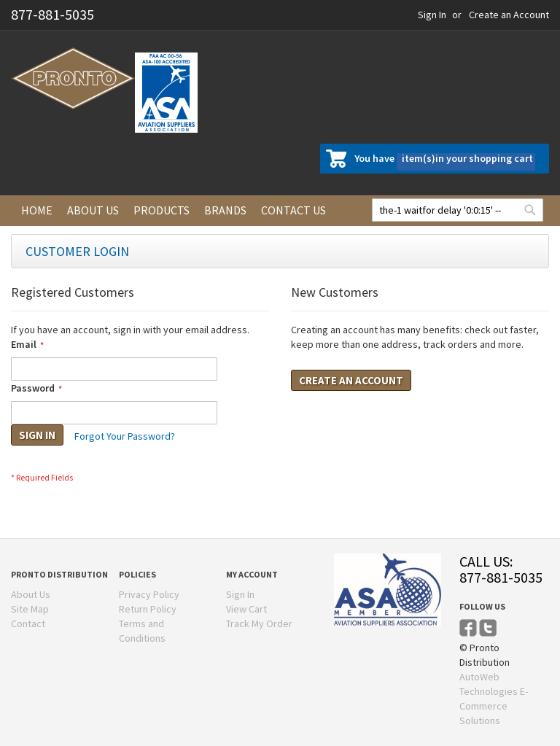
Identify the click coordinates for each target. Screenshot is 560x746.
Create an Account (509, 15)
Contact (28, 623)
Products (162, 210)
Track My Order (259, 623)
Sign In (432, 15)
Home (37, 210)
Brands (225, 210)
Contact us (293, 210)
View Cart (246, 609)
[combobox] (458, 210)
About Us (31, 594)
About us (93, 210)
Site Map (30, 609)
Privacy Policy (149, 594)
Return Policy (148, 609)
